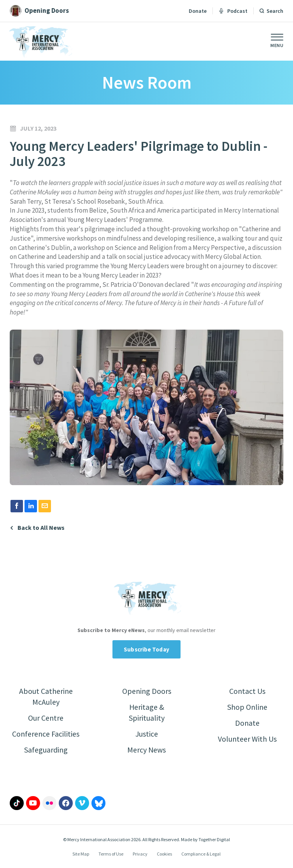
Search (275, 11)
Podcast (233, 11)
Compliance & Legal (201, 854)
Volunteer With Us (247, 739)
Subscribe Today (146, 649)
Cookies (164, 854)
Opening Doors (147, 691)
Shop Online (247, 707)
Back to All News (41, 528)
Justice (147, 734)
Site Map (81, 854)
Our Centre (46, 718)
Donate (198, 11)
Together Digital (214, 839)
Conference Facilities (46, 734)
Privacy (140, 854)
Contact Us (247, 691)
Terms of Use (111, 854)
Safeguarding (46, 750)
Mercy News (147, 750)
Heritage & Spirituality (147, 712)
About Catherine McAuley (46, 696)
